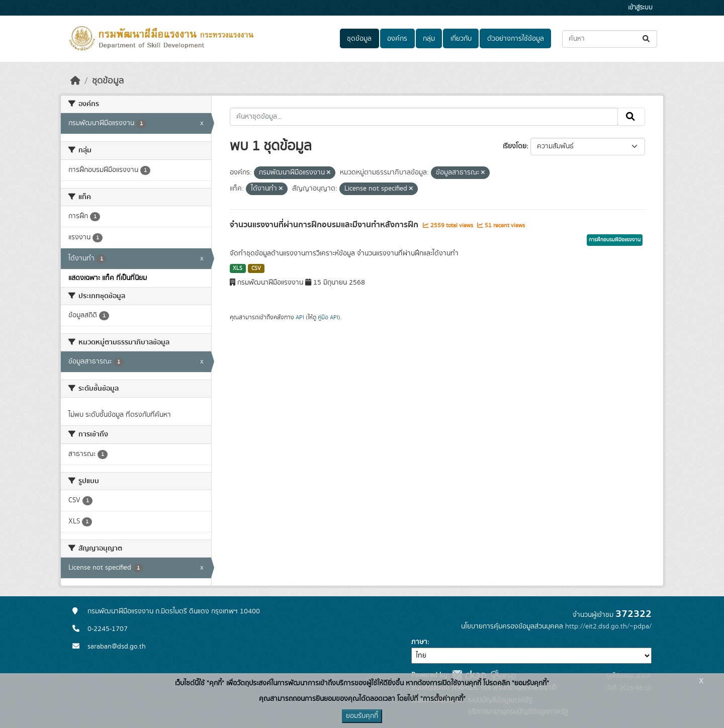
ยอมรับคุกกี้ (362, 716)
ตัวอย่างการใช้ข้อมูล (516, 39)
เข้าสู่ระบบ (640, 8)
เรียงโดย (515, 146)
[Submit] (647, 39)
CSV (256, 268)
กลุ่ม (429, 39)
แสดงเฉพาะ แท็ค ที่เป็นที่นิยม (108, 278)
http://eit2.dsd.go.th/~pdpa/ (608, 626)
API (300, 317)
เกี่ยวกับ (461, 39)
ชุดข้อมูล (359, 39)
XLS (238, 268)
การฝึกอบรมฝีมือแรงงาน (615, 240)
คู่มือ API (328, 317)
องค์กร (397, 39)
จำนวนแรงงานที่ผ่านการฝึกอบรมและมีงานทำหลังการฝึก (325, 225)
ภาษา (419, 642)
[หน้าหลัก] (75, 81)
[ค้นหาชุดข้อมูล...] (610, 39)
